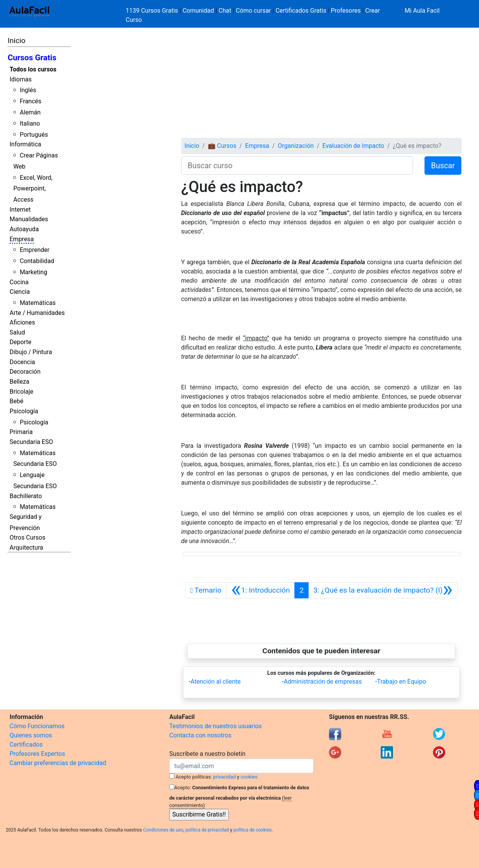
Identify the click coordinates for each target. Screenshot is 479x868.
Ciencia (20, 292)
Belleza (19, 382)
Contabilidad (37, 261)
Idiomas (21, 79)
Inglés (28, 90)
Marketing (33, 272)
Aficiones (22, 322)
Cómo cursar (253, 11)
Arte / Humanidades (37, 313)
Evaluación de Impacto (353, 146)
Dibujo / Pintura (31, 352)
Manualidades (29, 219)
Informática (25, 144)
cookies (249, 777)
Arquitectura (26, 547)
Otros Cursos (27, 538)
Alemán (30, 112)
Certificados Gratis (301, 11)
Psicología (24, 411)
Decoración (25, 372)
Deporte (21, 342)
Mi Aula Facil (422, 11)
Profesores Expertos (37, 754)
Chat (225, 11)
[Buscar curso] (297, 166)
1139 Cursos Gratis (153, 11)
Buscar (443, 166)
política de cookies (253, 830)
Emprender (35, 250)
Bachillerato (26, 496)
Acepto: (183, 788)
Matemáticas (38, 303)
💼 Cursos (222, 146)
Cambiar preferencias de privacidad (58, 763)
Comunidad (198, 11)
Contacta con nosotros (200, 735)
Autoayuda (24, 229)
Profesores (346, 11)
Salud (17, 332)
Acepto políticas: (194, 777)
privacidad (224, 777)
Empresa (22, 239)
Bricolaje (21, 392)
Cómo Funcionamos (37, 726)
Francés (30, 101)
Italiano (30, 123)
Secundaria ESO (31, 442)
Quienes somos (31, 735)
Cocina (19, 282)
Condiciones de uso (163, 830)
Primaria (21, 432)
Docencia (22, 362)
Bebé (17, 401)
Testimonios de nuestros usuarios (216, 726)
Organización (296, 146)
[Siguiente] (383, 590)
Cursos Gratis (32, 58)
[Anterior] (261, 590)
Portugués (34, 135)
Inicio (17, 41)
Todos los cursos (33, 69)
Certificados (26, 745)
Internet (20, 210)
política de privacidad (207, 830)
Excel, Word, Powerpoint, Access (33, 189)
